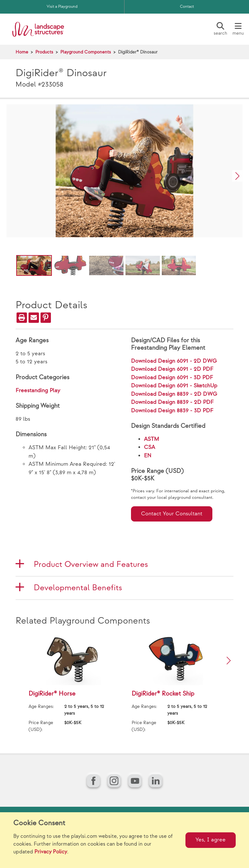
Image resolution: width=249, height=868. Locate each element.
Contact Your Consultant (172, 514)
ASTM (152, 439)
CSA (149, 447)
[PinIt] (46, 318)
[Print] (22, 318)
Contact (187, 7)
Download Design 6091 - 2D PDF (172, 369)
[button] (237, 176)
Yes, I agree (211, 840)
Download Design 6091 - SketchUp (174, 386)
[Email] (34, 318)
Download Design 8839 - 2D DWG (174, 394)
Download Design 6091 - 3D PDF (172, 378)
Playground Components (86, 52)
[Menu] (238, 29)
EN (148, 456)
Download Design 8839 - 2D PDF (172, 402)
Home (22, 52)
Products (44, 52)
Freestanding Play (38, 391)
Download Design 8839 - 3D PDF (172, 411)
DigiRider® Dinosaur (138, 52)
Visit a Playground (62, 7)
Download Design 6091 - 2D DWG (174, 361)
